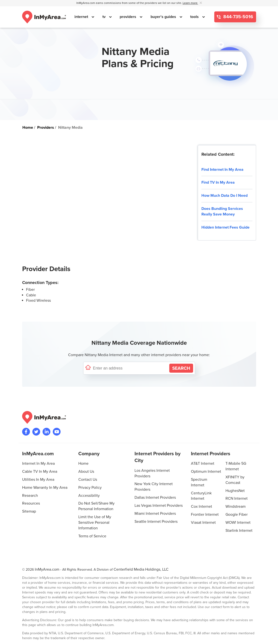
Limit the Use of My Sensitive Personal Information (95, 523)
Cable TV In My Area (40, 472)
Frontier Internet (205, 515)
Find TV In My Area (218, 182)
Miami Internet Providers (155, 514)
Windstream (236, 507)
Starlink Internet (239, 531)
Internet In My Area (38, 464)
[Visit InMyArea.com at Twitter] (36, 432)
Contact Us (88, 480)
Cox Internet (202, 507)
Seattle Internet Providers (156, 522)
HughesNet (235, 491)
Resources (31, 503)
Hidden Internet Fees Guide (225, 227)
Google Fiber (237, 515)
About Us (86, 472)
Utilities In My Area (38, 480)
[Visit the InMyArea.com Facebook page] (26, 432)
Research (30, 496)
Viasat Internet (203, 523)
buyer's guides (164, 17)
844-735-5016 (238, 17)
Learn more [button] (190, 3)
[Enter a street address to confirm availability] (130, 368)
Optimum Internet (206, 472)
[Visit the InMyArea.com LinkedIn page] (46, 432)
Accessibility (89, 496)
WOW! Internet (238, 523)
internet (82, 17)
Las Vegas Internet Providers (159, 506)
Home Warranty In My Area (45, 488)
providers (128, 17)
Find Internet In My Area (222, 170)
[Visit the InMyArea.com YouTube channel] (57, 432)
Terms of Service (92, 536)
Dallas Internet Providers (155, 498)
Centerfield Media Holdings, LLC (141, 569)
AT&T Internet (203, 464)
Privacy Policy (90, 488)
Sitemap (29, 511)
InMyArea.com (47, 569)
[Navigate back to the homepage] (44, 17)
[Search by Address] (181, 368)
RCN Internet (237, 498)
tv (104, 17)
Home (83, 464)
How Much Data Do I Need (224, 196)
